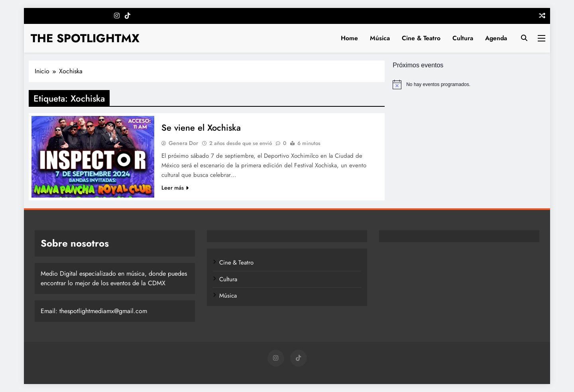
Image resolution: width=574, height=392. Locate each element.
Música (380, 38)
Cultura (463, 38)
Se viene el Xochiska (201, 127)
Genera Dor (183, 143)
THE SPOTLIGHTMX (85, 38)
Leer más (175, 188)
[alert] (469, 84)
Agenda (496, 38)
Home (349, 38)
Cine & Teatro (421, 38)
